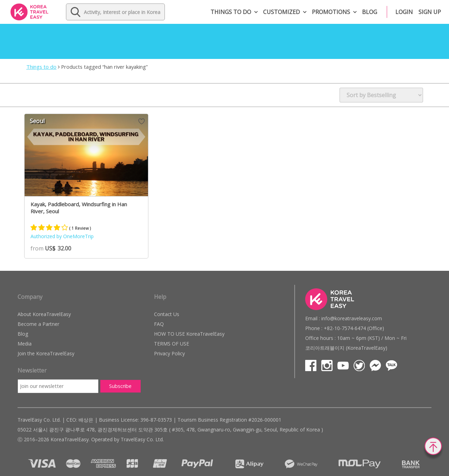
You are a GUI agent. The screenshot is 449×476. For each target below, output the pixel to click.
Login (404, 12)
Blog (370, 12)
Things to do (231, 12)
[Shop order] (381, 95)
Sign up (430, 12)
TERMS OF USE (172, 344)
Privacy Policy (169, 353)
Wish (142, 121)
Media (25, 344)
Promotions (331, 12)
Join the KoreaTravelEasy (46, 353)
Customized (282, 12)
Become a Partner (38, 324)
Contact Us (167, 314)
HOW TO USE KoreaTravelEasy (189, 334)
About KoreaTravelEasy (44, 314)
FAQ (159, 324)
